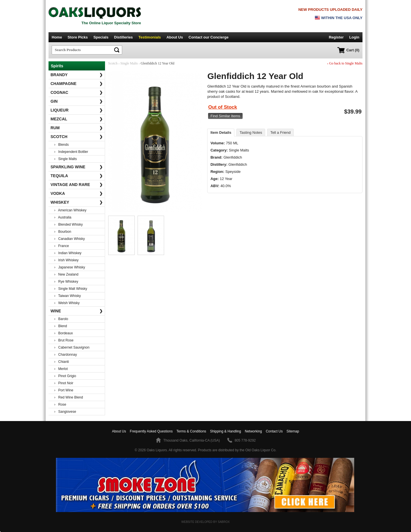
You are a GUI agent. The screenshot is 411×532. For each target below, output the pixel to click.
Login (354, 37)
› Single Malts (66, 159)
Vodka (77, 193)
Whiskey (77, 202)
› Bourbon (63, 232)
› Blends (62, 145)
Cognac (77, 92)
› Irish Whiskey (66, 260)
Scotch (77, 137)
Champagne (77, 84)
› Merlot (61, 369)
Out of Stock (222, 107)
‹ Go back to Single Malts (345, 63)
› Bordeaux (64, 333)
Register (336, 37)
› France (62, 246)
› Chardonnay (66, 355)
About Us (175, 37)
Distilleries (124, 37)
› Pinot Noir (64, 383)
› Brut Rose (64, 340)
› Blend (61, 326)
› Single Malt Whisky (71, 289)
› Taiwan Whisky (68, 296)
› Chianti (62, 362)
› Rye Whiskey (66, 282)
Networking (253, 431)
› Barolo (61, 319)
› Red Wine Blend (69, 397)
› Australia (63, 217)
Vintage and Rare (77, 185)
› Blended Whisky (68, 224)
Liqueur (77, 110)
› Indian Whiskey (68, 253)
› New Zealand (66, 274)
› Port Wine (64, 390)
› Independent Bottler (71, 152)
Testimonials (150, 37)
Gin (77, 101)
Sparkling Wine (77, 167)
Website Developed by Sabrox (205, 522)
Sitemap (293, 431)
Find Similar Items (225, 116)
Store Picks (78, 37)
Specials (101, 37)
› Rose (60, 404)
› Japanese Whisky (70, 267)
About (119, 431)
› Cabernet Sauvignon (72, 347)
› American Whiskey (70, 210)
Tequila (77, 176)
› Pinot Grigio (65, 376)
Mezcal (77, 119)
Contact (209, 37)
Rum (77, 128)
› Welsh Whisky (67, 303)
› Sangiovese (65, 412)
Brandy (77, 75)
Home (57, 37)
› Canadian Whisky (69, 239)
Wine (77, 311)
